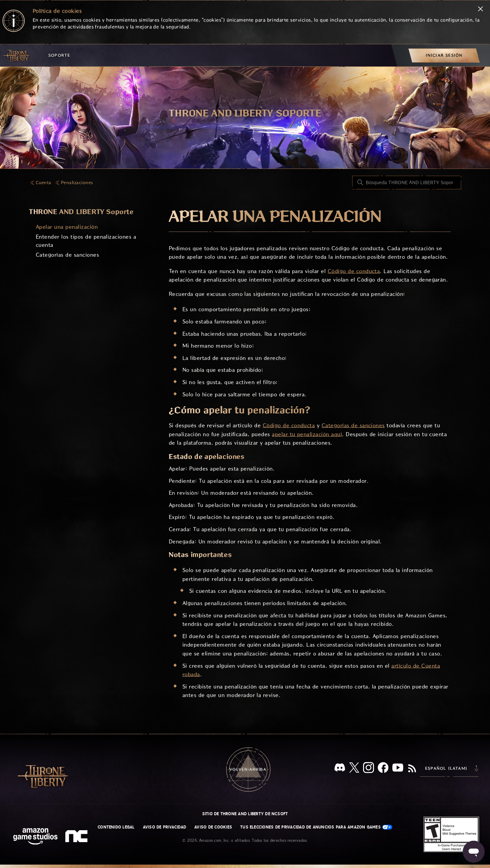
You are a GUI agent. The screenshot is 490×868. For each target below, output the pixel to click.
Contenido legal (116, 827)
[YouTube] (398, 769)
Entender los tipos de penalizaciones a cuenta (86, 241)
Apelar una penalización (67, 227)
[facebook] (383, 769)
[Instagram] (369, 769)
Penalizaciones (77, 183)
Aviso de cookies (213, 827)
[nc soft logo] (77, 838)
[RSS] (412, 769)
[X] (354, 769)
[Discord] (340, 769)
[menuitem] (444, 55)
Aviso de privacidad (165, 827)
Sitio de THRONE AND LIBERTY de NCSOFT (245, 814)
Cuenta (44, 183)
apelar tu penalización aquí (307, 434)
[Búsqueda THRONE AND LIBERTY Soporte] (407, 183)
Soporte (59, 55)
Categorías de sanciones (67, 255)
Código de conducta (354, 271)
